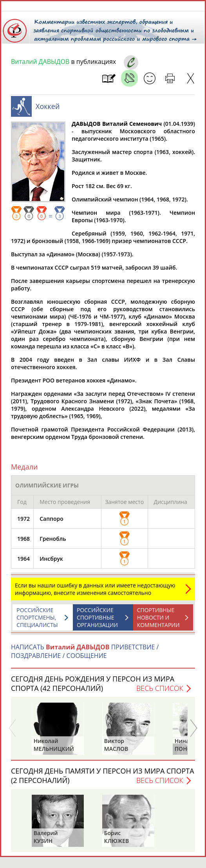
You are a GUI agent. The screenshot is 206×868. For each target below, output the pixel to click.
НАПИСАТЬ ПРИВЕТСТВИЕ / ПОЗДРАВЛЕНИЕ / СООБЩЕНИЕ (85, 655)
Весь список (160, 692)
